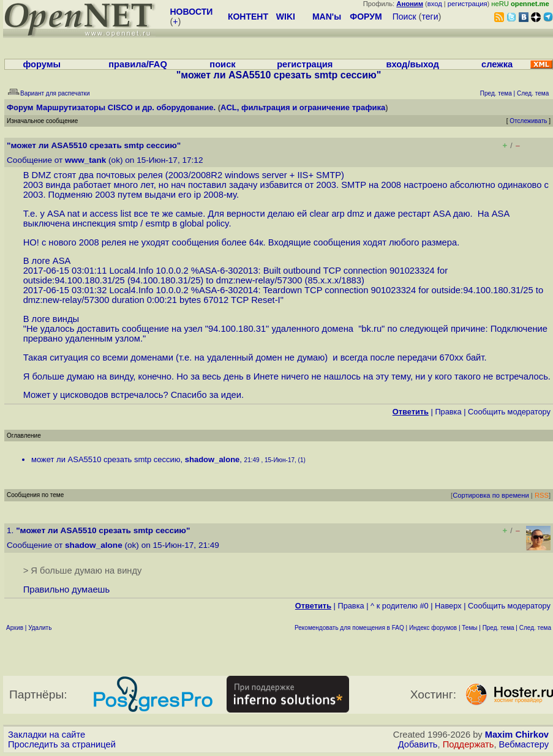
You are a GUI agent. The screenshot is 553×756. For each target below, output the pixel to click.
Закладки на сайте (47, 735)
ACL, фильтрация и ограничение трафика (303, 107)
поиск (222, 64)
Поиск (404, 17)
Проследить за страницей (62, 744)
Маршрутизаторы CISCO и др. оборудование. (126, 107)
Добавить (418, 744)
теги (430, 17)
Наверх (448, 606)
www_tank (85, 160)
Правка (448, 412)
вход (435, 4)
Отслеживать (528, 121)
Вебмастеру (524, 744)
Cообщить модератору (509, 412)
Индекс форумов (433, 628)
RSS (542, 495)
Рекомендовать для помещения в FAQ (349, 628)
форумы (42, 64)
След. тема (535, 628)
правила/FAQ (138, 64)
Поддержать (468, 744)
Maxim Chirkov (517, 735)
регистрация (468, 4)
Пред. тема (498, 628)
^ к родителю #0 (400, 606)
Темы (469, 628)
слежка (497, 64)
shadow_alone (213, 459)
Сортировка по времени (491, 495)
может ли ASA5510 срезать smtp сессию (106, 459)
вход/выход (413, 64)
